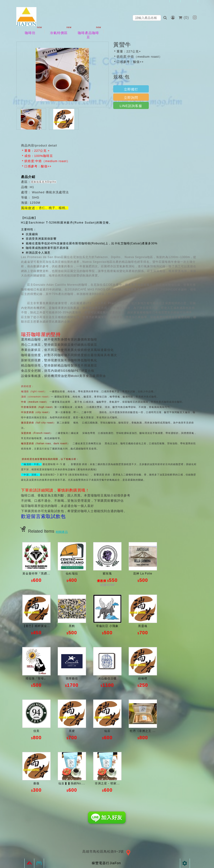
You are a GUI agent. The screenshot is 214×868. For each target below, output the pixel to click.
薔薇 (36, 783)
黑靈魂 (143, 626)
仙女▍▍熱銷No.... (72, 783)
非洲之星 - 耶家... (107, 783)
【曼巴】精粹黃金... (36, 626)
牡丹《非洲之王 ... (143, 731)
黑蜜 (72, 731)
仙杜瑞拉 (72, 574)
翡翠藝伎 (72, 678)
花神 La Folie (143, 574)
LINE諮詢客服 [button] (131, 106)
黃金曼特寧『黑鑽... (36, 574)
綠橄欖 (143, 678)
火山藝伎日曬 (107, 678)
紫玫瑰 (107, 574)
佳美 (36, 731)
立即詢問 (131, 98)
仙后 (107, 731)
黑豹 (72, 626)
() (184, 18)
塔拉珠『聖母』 (36, 678)
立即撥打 (131, 89)
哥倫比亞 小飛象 (107, 626)
